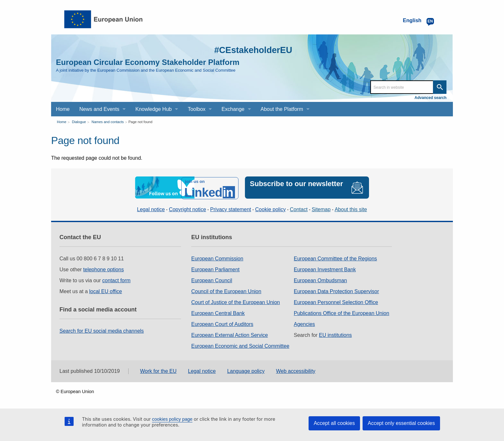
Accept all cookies (334, 423)
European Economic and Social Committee (240, 345)
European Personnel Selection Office (336, 301)
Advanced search (431, 98)
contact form (116, 279)
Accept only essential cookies (401, 423)
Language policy (246, 370)
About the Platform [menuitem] (282, 109)
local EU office (106, 290)
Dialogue (79, 122)
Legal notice (151, 208)
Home (62, 122)
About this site (351, 208)
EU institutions (335, 334)
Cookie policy (270, 208)
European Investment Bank (325, 268)
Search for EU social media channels (102, 330)
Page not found (140, 122)
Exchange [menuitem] (233, 109)
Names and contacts (108, 122)
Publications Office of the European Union (342, 312)
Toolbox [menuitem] (197, 109)
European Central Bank (218, 312)
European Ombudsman (320, 279)
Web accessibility (296, 370)
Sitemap (321, 208)
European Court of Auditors (222, 323)
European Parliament (215, 268)
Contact (299, 208)
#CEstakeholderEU (249, 50)
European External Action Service (230, 334)
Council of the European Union (226, 290)
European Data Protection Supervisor (336, 290)
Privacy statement (231, 208)
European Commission (217, 257)
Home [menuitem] (63, 109)
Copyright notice (187, 208)
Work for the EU (158, 370)
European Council (212, 279)
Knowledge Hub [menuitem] (153, 109)
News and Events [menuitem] (99, 109)
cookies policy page (172, 419)
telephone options (104, 268)
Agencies (304, 323)
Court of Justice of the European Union (236, 301)
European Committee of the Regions (335, 257)
